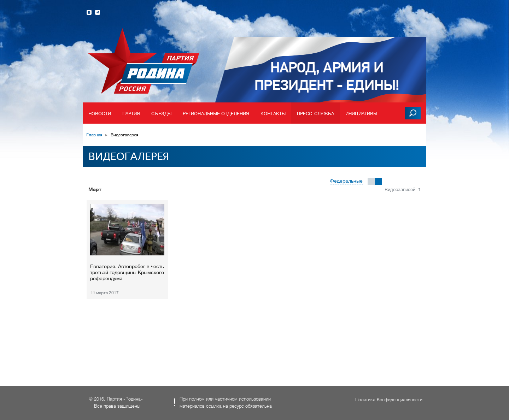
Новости (100, 114)
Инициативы (361, 114)
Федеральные (346, 181)
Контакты (273, 114)
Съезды (161, 114)
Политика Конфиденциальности (389, 400)
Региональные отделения (216, 114)
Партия (131, 114)
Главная (94, 135)
